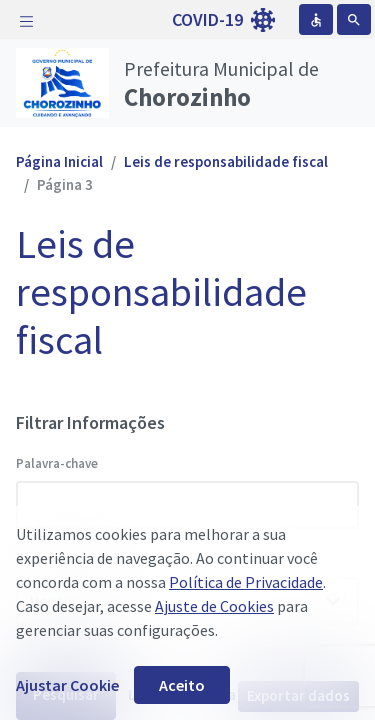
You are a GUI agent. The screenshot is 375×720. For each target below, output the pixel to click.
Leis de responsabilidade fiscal (226, 161)
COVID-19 (223, 20)
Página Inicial (59, 161)
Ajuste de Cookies (214, 606)
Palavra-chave (57, 463)
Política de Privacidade (246, 582)
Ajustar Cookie (67, 685)
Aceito (182, 685)
